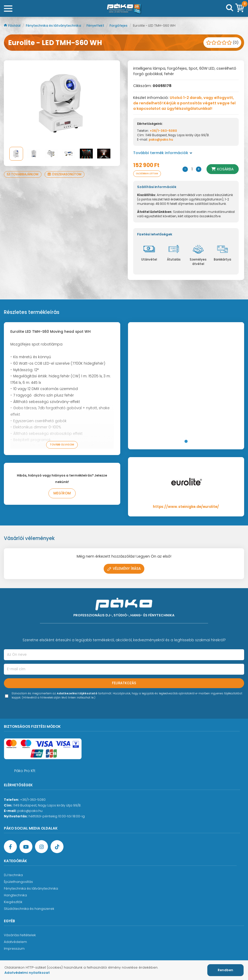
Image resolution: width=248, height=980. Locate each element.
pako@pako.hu (161, 140)
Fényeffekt (96, 26)
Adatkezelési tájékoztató (77, 693)
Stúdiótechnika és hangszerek (29, 909)
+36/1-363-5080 (163, 131)
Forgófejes (119, 26)
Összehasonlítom (65, 174)
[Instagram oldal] (41, 847)
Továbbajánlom (23, 174)
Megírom (62, 493)
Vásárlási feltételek (20, 935)
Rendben (225, 970)
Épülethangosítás (18, 882)
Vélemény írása (124, 569)
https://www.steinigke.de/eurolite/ (186, 507)
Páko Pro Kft (25, 771)
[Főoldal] (124, 9)
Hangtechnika (15, 895)
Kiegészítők (13, 902)
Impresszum (14, 949)
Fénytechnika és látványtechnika (54, 26)
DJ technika (13, 875)
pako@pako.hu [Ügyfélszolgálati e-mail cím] (30, 811)
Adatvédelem (15, 942)
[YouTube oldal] (26, 847)
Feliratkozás (124, 683)
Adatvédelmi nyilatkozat (27, 973)
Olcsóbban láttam (147, 174)
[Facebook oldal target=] (10, 847)
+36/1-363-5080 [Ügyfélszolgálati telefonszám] (33, 800)
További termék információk (163, 153)
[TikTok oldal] (57, 847)
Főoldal (13, 26)
